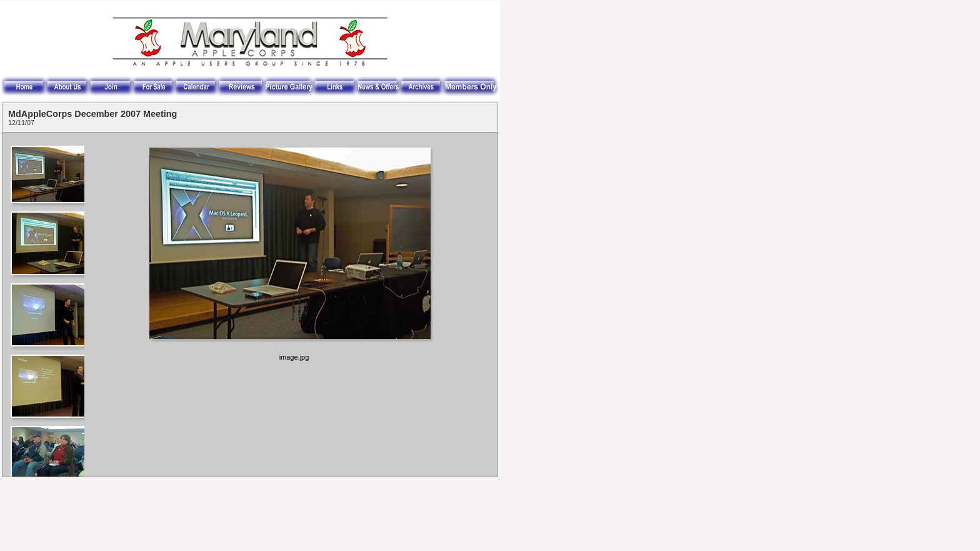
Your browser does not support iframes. (47, 305)
